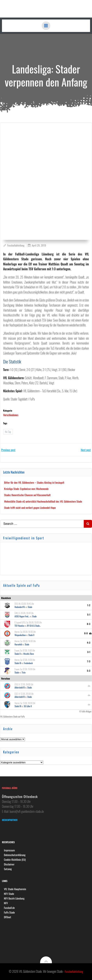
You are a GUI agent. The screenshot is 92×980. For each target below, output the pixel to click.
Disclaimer (9, 864)
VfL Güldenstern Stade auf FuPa (12, 717)
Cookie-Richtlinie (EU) (15, 859)
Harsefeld (18, 644)
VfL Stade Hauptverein (15, 889)
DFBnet (8, 917)
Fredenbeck (28, 663)
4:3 (89, 643)
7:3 (89, 661)
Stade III (18, 663)
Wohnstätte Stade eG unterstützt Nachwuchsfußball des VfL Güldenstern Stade (43, 501)
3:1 (89, 652)
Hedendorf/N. (20, 607)
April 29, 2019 (37, 245)
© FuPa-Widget (85, 711)
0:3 (89, 624)
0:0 (86, 633)
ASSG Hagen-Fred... (22, 616)
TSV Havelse (19, 626)
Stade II (31, 635)
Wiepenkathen (20, 635)
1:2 (89, 605)
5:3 (89, 671)
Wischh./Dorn (29, 654)
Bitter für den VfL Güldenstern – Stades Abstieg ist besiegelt (34, 482)
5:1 (89, 615)
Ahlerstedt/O (20, 688)
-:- (89, 686)
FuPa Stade (9, 912)
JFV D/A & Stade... (34, 626)
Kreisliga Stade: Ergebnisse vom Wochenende (26, 489)
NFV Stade (9, 894)
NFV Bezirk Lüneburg (14, 898)
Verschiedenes (11, 415)
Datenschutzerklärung (15, 855)
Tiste (24, 672)
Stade (30, 607)
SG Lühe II (28, 706)
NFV (6, 903)
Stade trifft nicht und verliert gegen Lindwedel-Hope (30, 508)
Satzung (8, 869)
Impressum (9, 850)
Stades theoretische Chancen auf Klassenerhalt (27, 495)
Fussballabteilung (14, 245)
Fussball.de (9, 908)
